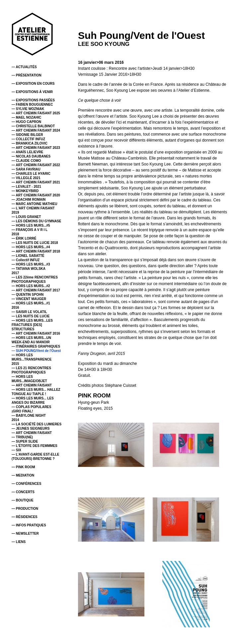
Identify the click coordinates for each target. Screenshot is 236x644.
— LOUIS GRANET (26, 217)
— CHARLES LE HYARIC (31, 174)
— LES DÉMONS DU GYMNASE (36, 221)
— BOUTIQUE (23, 500)
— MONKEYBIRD (25, 191)
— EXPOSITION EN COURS (33, 84)
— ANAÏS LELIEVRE (27, 152)
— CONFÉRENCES (26, 484)
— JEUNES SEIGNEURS (31, 429)
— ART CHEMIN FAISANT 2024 (36, 130)
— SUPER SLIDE (25, 441)
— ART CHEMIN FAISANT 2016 (36, 333)
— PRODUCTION (25, 509)
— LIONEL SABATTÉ (28, 256)
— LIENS (19, 542)
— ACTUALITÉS (24, 67)
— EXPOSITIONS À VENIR (32, 92)
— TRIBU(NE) (22, 437)
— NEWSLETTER (25, 534)
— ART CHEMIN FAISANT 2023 (36, 148)
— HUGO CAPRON (26, 122)
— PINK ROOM (23, 467)
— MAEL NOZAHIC (26, 117)
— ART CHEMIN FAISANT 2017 (36, 290)
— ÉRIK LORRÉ (24, 238)
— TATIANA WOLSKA (29, 269)
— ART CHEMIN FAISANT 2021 (36, 182)
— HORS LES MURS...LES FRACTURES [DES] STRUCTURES (32, 325)
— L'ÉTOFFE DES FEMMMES (35, 446)
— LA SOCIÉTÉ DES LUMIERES (37, 424)
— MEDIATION (23, 475)
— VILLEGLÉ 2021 (26, 178)
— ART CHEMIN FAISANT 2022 (36, 165)
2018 (15, 234)
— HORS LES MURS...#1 (31, 303)
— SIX (16, 450)
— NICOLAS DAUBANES (31, 156)
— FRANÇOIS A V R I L (30, 230)
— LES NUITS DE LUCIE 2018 (35, 243)
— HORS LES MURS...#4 (31, 247)
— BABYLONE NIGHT (29, 416)
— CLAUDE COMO (26, 161)
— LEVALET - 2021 (26, 187)
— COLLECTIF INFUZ (28, 139)
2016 (15, 308)
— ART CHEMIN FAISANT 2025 (36, 113)
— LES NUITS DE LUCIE (31, 316)
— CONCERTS (23, 492)
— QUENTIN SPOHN (28, 295)
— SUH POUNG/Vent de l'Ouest (36, 351)
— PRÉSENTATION (27, 75)
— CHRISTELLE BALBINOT (33, 126)
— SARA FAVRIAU (26, 169)
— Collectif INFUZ (26, 260)
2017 (15, 273)
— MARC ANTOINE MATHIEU (35, 204)
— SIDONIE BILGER (27, 135)
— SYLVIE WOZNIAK (28, 109)
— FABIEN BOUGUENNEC (32, 105)
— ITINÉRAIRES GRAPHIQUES (36, 346)
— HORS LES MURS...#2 (31, 286)
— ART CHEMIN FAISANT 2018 (36, 251)
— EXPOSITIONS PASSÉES (33, 100)
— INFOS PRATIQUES (29, 525)
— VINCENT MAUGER (29, 299)
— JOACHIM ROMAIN (29, 200)
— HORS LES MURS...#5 (31, 225)
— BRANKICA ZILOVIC (30, 143)
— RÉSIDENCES (25, 517)
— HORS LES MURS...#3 (31, 264)
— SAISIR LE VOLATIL (29, 312)
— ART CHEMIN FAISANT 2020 (36, 195)
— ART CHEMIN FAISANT (32, 385)
